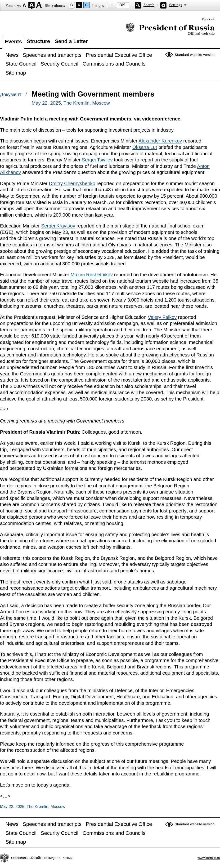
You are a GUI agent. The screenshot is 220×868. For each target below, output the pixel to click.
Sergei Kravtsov (58, 226)
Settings (176, 5)
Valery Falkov (162, 317)
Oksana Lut (145, 147)
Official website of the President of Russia (170, 29)
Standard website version (195, 55)
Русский (209, 19)
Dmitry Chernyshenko (72, 183)
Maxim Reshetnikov (92, 275)
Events (13, 42)
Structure (38, 41)
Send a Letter (71, 41)
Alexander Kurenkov (160, 141)
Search (149, 5)
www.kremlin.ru (209, 858)
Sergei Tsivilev (97, 160)
